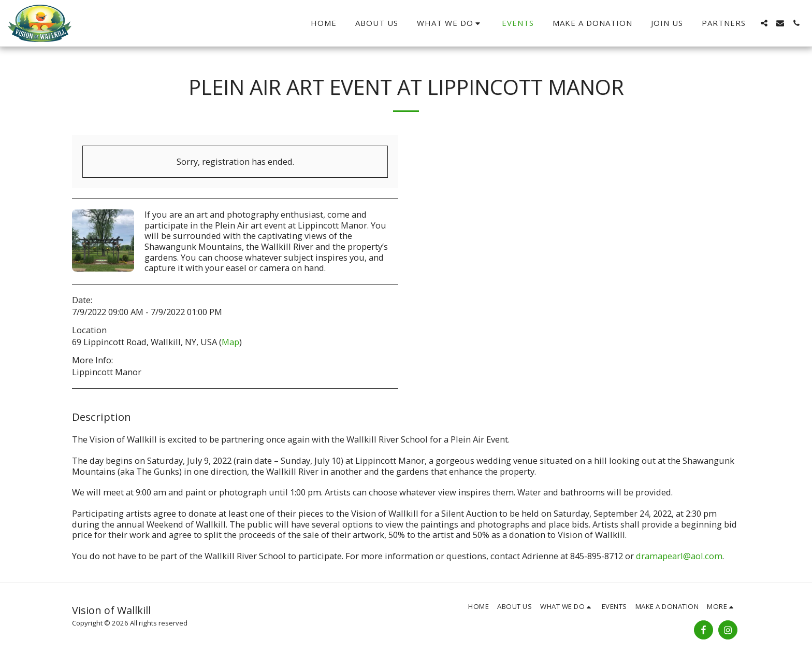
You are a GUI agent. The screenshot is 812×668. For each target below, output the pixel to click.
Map (230, 342)
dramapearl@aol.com (679, 556)
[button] (450, 23)
